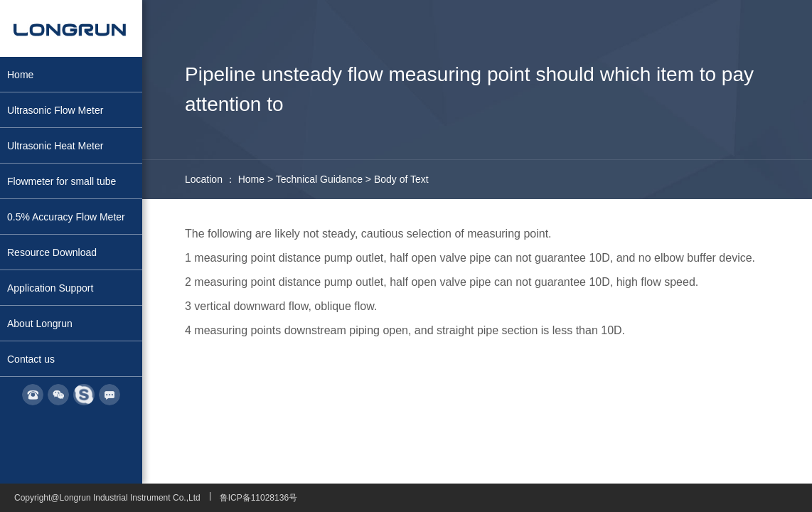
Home (251, 179)
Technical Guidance (319, 179)
